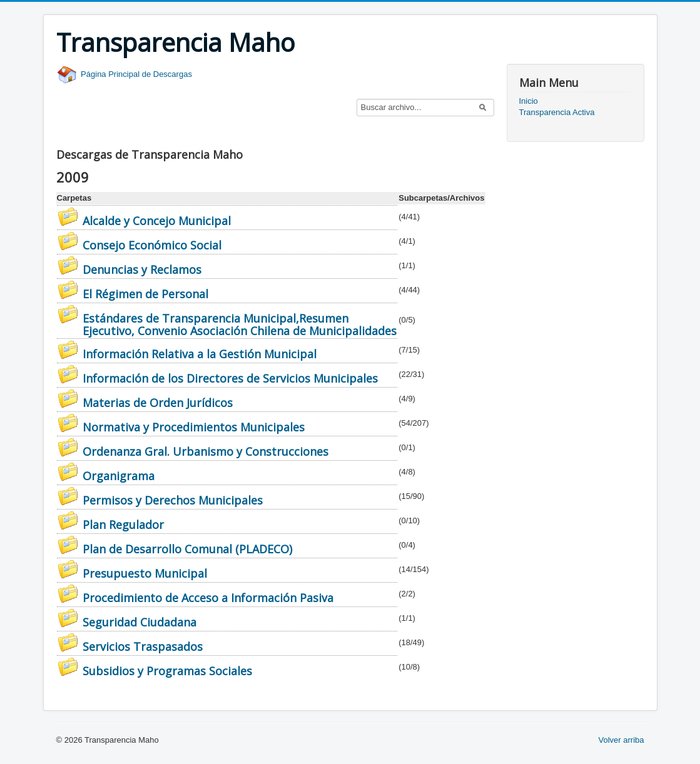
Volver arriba (621, 740)
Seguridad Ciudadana (139, 622)
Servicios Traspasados (143, 646)
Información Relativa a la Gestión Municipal (200, 354)
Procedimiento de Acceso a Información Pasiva (208, 598)
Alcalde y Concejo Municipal (157, 221)
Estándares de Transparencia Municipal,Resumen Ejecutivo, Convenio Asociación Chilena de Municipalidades (240, 324)
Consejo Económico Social (152, 245)
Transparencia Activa (557, 112)
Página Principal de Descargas (124, 74)
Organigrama (119, 476)
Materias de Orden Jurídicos (158, 403)
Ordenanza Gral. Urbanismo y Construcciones (205, 451)
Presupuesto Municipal (145, 573)
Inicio (529, 101)
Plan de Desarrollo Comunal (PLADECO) (187, 549)
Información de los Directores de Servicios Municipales (230, 378)
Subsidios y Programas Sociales (167, 671)
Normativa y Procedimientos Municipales (194, 427)
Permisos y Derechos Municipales (173, 500)
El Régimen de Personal (145, 294)
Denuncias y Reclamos (142, 269)
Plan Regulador (123, 525)
